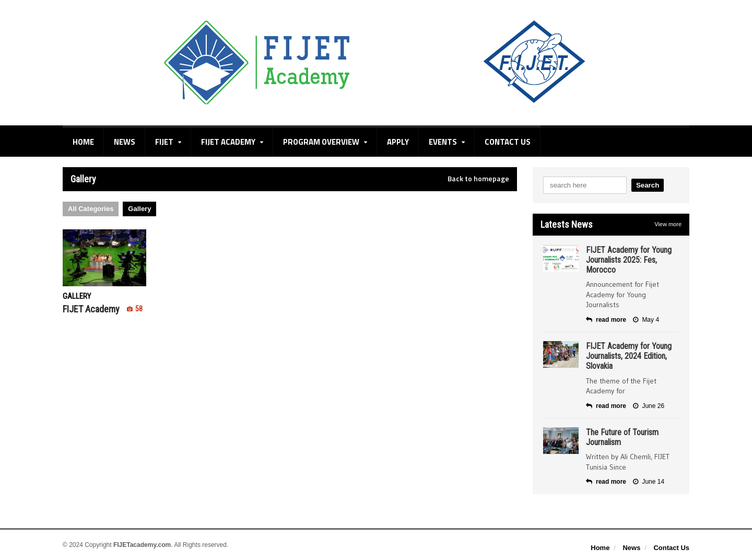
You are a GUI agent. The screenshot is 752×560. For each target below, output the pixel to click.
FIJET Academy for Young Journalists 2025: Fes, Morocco (629, 260)
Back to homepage (478, 179)
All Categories (91, 209)
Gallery (139, 209)
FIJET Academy (103, 309)
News (125, 142)
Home (83, 142)
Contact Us (508, 142)
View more (668, 224)
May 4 (646, 320)
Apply (398, 142)
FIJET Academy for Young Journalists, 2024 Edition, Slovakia (629, 356)
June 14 (649, 482)
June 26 (649, 406)
